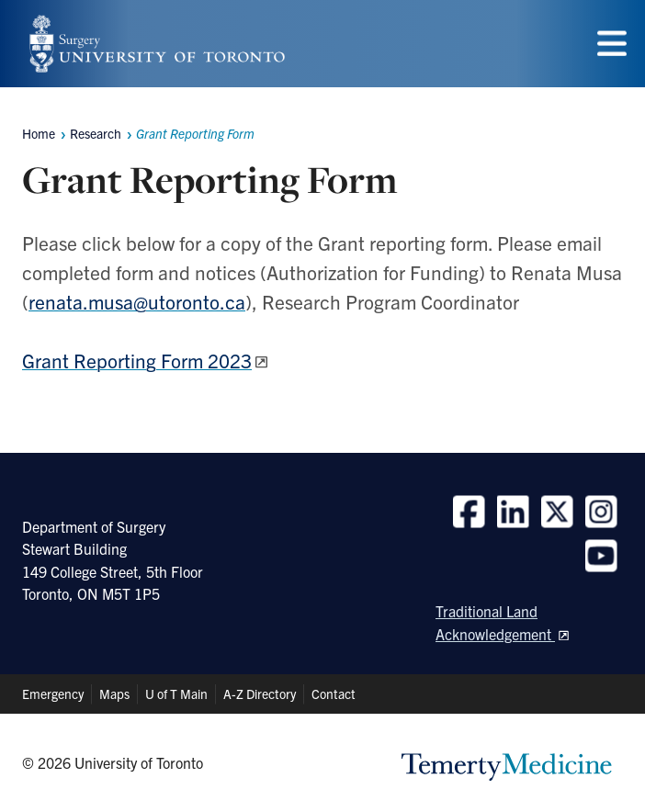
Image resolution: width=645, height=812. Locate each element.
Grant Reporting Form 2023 (137, 360)
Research (96, 133)
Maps (114, 694)
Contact (334, 694)
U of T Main (176, 694)
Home (39, 133)
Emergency (53, 694)
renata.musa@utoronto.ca (137, 301)
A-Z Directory (260, 694)
